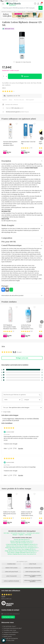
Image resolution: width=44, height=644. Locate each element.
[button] (38, 4)
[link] (11, 352)
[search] (41, 8)
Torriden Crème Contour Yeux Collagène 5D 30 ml (21, 549)
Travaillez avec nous (9, 630)
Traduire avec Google (11, 444)
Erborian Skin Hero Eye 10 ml (21, 540)
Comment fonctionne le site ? (12, 628)
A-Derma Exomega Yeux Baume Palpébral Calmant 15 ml (21, 544)
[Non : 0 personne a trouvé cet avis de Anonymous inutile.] (15, 448)
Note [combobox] (13, 400)
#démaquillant (30, 100)
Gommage (28, 535)
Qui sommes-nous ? (9, 626)
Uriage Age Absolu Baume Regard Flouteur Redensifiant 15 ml (21, 551)
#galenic (5, 100)
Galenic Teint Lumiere (11, 568)
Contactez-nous (8, 617)
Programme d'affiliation (10, 632)
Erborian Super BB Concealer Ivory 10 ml (21, 543)
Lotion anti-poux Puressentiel (33, 568)
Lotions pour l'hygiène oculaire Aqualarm (33, 576)
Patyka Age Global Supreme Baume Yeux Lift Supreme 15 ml (21, 548)
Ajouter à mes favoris (22, 62)
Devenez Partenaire (9, 634)
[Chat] (35, 4)
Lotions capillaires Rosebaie (11, 581)
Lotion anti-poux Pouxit (11, 572)
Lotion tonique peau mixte (33, 572)
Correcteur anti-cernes (33, 533)
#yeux (10, 100)
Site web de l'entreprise (10, 638)
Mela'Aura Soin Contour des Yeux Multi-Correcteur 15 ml (21, 546)
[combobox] (24, 408)
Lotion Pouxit (33, 564)
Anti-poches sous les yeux (18, 533)
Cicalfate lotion (11, 564)
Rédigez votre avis (22, 358)
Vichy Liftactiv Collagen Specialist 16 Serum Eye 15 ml (21, 553)
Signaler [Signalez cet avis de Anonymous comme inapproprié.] (21, 448)
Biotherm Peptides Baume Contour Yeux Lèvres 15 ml (22, 554)
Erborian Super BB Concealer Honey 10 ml (21, 541)
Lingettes (21, 535)
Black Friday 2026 (8, 640)
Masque (15, 535)
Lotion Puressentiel (11, 576)
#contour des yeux (19, 100)
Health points (7, 636)
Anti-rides (6, 533)
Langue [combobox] (32, 400)
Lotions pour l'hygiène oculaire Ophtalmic (33, 581)
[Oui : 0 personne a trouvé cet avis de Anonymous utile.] (11, 448)
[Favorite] (17, 124)
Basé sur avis (6, 599)
